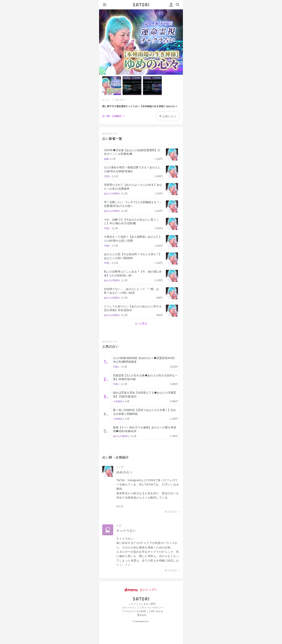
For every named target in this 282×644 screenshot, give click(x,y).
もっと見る (141, 324)
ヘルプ (132, 604)
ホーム (106, 100)
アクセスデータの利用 (134, 611)
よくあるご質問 (147, 604)
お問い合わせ (156, 611)
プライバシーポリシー (151, 608)
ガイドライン (129, 608)
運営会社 (142, 615)
